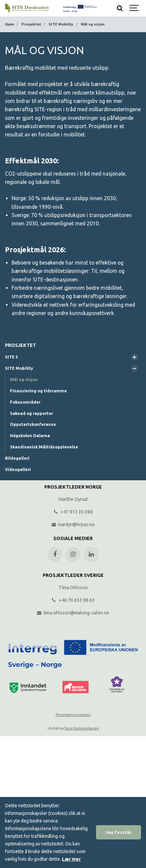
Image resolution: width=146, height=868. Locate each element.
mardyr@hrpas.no (73, 524)
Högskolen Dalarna (30, 435)
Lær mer (71, 859)
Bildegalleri (17, 458)
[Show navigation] (134, 8)
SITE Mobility (19, 368)
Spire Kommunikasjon (82, 728)
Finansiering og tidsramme (38, 391)
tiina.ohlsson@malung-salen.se (73, 613)
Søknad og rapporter (31, 413)
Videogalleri (18, 469)
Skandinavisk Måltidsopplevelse (44, 447)
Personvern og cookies (73, 715)
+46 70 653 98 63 (73, 600)
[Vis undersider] (134, 357)
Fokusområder (25, 402)
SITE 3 (11, 357)
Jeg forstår (119, 832)
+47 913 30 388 (73, 512)
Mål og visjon (24, 379)
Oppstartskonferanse (33, 424)
